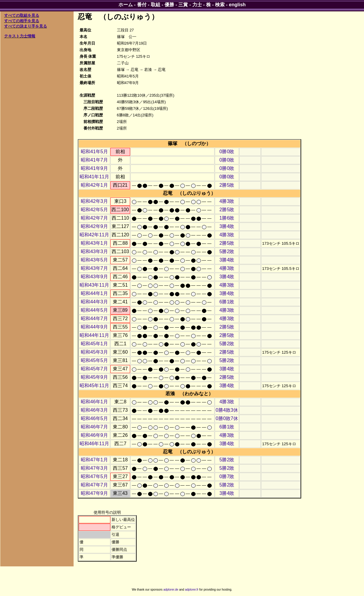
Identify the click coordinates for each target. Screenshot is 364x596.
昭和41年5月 (94, 152)
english (237, 5)
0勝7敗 (227, 476)
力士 (197, 5)
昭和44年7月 (94, 318)
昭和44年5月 (94, 310)
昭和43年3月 (94, 251)
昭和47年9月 (94, 493)
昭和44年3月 (94, 302)
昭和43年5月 (94, 260)
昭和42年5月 (94, 210)
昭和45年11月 (95, 386)
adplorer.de (171, 590)
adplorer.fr (192, 590)
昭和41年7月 (94, 160)
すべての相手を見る (22, 21)
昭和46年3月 (94, 410)
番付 (142, 5)
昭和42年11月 (95, 235)
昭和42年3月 (94, 201)
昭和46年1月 (94, 402)
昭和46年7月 (94, 427)
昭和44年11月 (95, 335)
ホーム (126, 5)
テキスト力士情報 (20, 36)
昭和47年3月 (94, 468)
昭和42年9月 (94, 226)
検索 (220, 5)
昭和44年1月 (94, 293)
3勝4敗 (227, 226)
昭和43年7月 (94, 268)
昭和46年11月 (95, 444)
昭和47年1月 (94, 460)
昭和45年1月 (94, 344)
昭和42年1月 (94, 185)
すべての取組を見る (22, 15)
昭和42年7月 (94, 218)
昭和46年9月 (94, 435)
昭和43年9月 (94, 277)
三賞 (183, 5)
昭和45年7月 (94, 369)
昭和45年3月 (94, 352)
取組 (156, 5)
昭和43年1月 (94, 243)
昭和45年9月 (94, 377)
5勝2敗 (227, 251)
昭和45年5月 (94, 360)
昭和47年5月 (94, 476)
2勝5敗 (227, 185)
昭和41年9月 (94, 168)
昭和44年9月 (94, 327)
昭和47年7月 (94, 485)
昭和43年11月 (95, 285)
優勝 (169, 5)
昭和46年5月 (94, 418)
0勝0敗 (227, 152)
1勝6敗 (227, 218)
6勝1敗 (227, 302)
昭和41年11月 (95, 177)
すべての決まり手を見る (26, 26)
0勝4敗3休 (227, 410)
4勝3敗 (227, 201)
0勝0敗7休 (227, 418)
